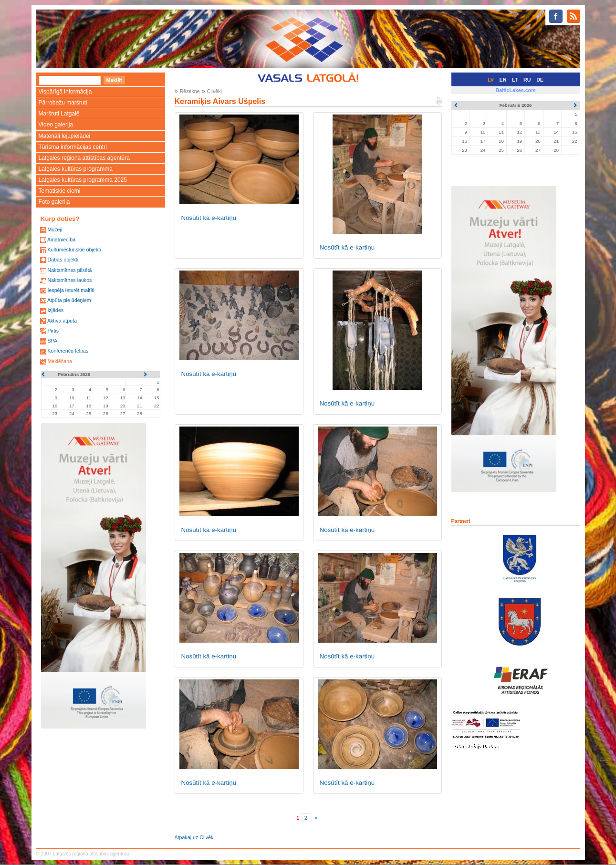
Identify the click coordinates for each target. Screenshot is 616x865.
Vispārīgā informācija (65, 92)
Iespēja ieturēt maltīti (71, 290)
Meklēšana (60, 361)
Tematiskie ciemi (60, 191)
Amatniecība (61, 240)
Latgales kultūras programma (76, 169)
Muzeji (55, 229)
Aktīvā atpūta (62, 321)
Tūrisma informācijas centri (73, 147)
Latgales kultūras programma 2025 (83, 180)
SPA (52, 341)
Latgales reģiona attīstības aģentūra (84, 158)
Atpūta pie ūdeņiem (69, 300)
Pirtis (53, 331)
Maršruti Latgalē (59, 114)
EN (503, 80)
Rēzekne (190, 91)
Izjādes (55, 310)
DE (540, 80)
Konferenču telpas (68, 351)
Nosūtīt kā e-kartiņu (209, 218)
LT (515, 80)
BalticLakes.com (515, 90)
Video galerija (56, 125)
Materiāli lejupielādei (65, 136)
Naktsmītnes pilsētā (69, 270)
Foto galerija (54, 202)
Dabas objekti (63, 260)
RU (527, 80)
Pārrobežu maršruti (63, 103)
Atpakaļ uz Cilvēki (195, 837)
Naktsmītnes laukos (69, 280)
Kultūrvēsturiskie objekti (74, 250)
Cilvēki (214, 91)
